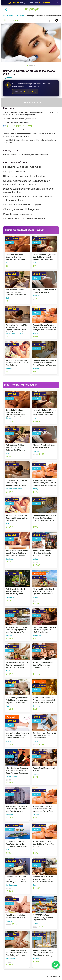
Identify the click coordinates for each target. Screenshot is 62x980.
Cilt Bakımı (20, 16)
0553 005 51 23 (20, 126)
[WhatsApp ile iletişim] (56, 965)
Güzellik (10, 16)
